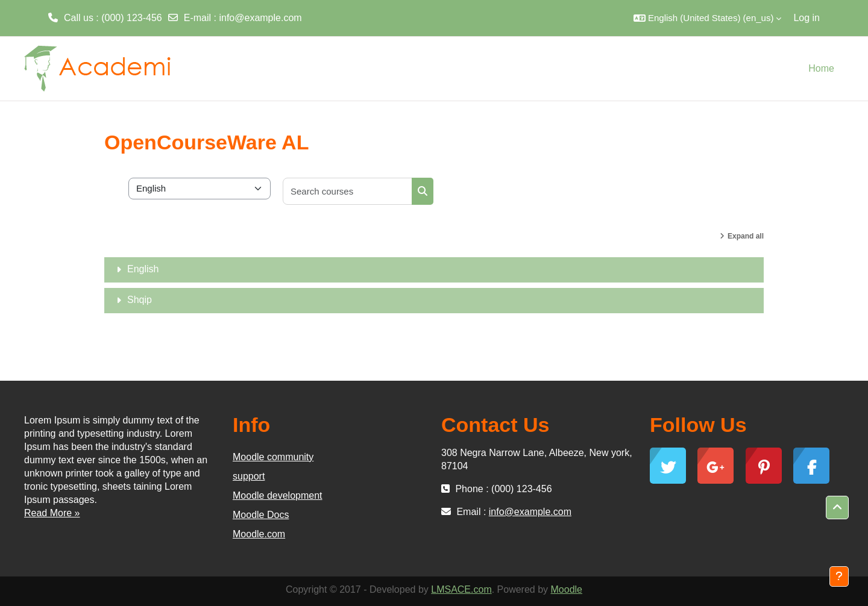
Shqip (140, 300)
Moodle (567, 589)
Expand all (746, 236)
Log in (807, 18)
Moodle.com (259, 534)
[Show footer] (839, 576)
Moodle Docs (261, 515)
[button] (707, 18)
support (249, 476)
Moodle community (273, 457)
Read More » (52, 513)
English (143, 269)
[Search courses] (348, 191)
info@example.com (260, 18)
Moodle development (278, 495)
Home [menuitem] (821, 68)
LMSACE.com (461, 589)
